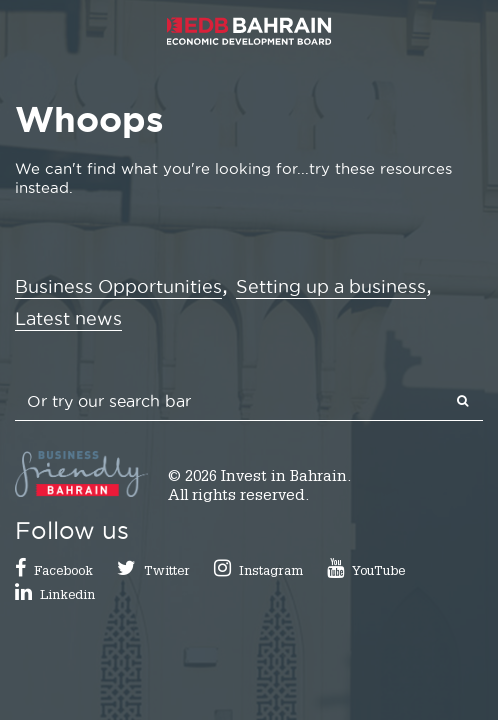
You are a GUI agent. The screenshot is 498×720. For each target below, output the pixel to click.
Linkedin (67, 596)
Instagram (271, 572)
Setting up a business (331, 286)
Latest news (68, 318)
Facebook (63, 572)
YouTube (378, 572)
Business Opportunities (118, 286)
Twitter (167, 572)
